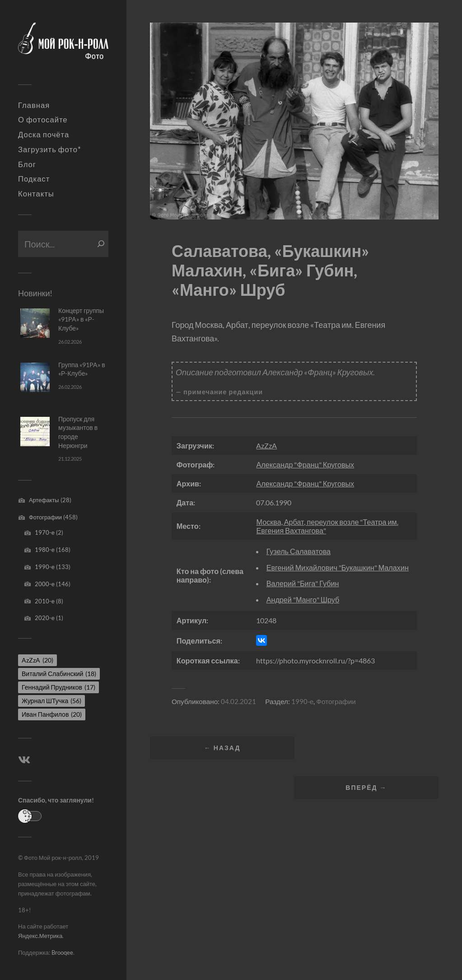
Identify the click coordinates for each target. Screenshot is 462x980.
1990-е (45, 567)
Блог (27, 164)
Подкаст (34, 179)
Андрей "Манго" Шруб (303, 600)
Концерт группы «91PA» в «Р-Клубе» (81, 319)
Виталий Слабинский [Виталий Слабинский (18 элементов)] (59, 674)
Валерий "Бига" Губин (303, 583)
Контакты (36, 194)
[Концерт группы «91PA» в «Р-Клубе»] (35, 323)
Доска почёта (44, 135)
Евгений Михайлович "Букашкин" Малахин (338, 567)
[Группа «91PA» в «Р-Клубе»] (35, 377)
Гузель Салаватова (299, 551)
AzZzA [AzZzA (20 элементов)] (37, 660)
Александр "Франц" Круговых (305, 464)
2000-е (45, 584)
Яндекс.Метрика (40, 936)
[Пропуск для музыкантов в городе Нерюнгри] (35, 432)
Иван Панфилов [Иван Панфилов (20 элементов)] (52, 714)
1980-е (45, 550)
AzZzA (266, 446)
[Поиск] (101, 244)
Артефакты (44, 500)
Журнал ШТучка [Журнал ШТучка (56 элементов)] (51, 701)
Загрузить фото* (50, 149)
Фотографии (45, 517)
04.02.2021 (238, 701)
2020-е (45, 618)
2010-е (45, 601)
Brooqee (62, 952)
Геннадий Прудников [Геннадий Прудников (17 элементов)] (58, 687)
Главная (34, 105)
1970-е (45, 532)
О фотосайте (43, 120)
